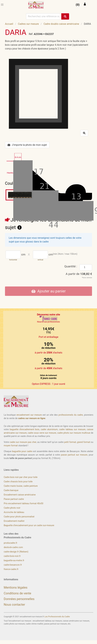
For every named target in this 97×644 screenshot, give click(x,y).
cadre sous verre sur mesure (42, 433)
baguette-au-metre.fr (14, 560)
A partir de (79, 274)
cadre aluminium (49, 429)
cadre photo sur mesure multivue (74, 433)
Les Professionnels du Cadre (57, 617)
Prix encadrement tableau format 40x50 (23, 504)
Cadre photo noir (12, 508)
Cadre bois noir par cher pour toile (21, 477)
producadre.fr (11, 543)
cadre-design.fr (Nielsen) (16, 552)
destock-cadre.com (13, 547)
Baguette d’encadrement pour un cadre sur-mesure (29, 525)
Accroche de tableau (14, 512)
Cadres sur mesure (28, 24)
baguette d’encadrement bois (24, 429)
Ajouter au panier (49, 291)
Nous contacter (14, 605)
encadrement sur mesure (29, 415)
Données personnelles (19, 599)
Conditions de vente (17, 593)
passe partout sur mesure (74, 455)
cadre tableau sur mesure (72, 429)
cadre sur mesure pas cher (23, 442)
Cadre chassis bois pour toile (18, 482)
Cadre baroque (11, 490)
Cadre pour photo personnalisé (19, 517)
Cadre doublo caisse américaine (61, 24)
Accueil (9, 24)
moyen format (11, 446)
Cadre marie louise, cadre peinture (21, 486)
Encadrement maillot (14, 521)
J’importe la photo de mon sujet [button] (27, 145)
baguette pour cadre (22, 451)
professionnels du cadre (71, 415)
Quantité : (71, 266)
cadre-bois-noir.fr (12, 556)
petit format (70, 442)
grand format (84, 442)
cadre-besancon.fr (13, 565)
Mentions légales (16, 587)
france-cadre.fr (11, 569)
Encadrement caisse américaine (20, 495)
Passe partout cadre (14, 499)
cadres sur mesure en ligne (32, 418)
